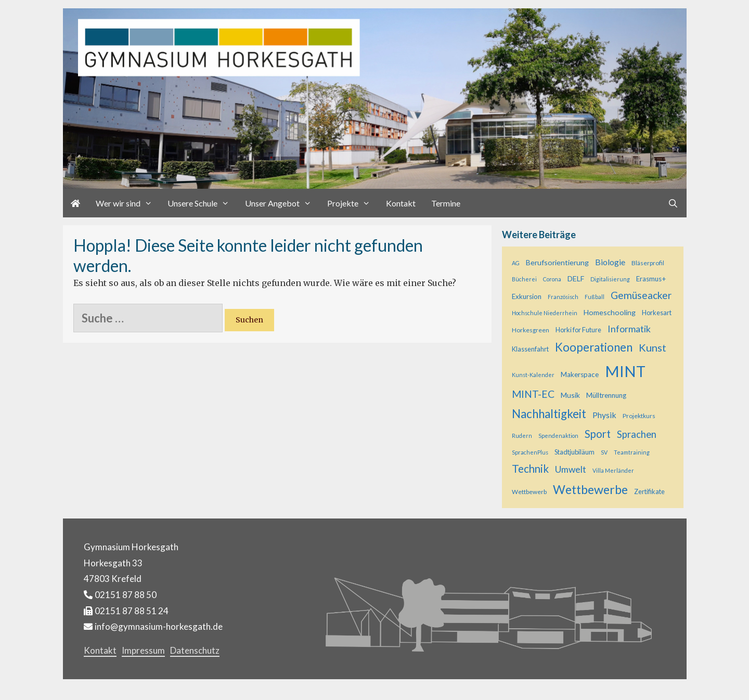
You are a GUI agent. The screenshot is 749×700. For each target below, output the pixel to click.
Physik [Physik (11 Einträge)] (604, 415)
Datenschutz (195, 650)
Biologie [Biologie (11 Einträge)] (610, 262)
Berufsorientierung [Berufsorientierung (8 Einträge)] (557, 262)
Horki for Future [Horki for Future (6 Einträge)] (578, 330)
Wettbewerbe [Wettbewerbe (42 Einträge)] (590, 489)
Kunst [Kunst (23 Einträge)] (653, 347)
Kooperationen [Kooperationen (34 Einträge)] (594, 347)
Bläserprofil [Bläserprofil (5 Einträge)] (648, 263)
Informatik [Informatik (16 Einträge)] (629, 329)
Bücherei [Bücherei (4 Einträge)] (524, 279)
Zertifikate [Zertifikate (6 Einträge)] (649, 491)
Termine (446, 203)
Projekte (353, 203)
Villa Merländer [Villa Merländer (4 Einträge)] (613, 470)
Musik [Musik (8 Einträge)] (570, 395)
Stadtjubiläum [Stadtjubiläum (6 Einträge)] (574, 452)
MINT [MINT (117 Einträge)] (625, 371)
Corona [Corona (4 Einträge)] (552, 279)
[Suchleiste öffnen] (673, 203)
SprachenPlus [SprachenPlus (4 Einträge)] (530, 452)
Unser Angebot (282, 203)
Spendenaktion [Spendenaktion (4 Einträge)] (558, 436)
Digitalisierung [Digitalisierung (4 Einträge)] (610, 279)
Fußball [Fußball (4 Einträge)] (595, 297)
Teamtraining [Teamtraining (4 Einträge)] (632, 452)
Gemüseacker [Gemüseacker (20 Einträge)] (641, 295)
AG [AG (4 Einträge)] (516, 263)
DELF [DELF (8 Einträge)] (576, 278)
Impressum (143, 650)
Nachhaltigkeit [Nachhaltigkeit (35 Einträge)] (549, 414)
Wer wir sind (128, 203)
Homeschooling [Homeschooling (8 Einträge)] (610, 312)
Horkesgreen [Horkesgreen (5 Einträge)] (531, 330)
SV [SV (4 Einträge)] (604, 452)
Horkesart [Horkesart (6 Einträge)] (657, 313)
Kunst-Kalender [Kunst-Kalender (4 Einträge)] (533, 375)
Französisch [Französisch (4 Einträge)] (563, 297)
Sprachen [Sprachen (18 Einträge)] (637, 434)
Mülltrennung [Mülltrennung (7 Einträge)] (606, 395)
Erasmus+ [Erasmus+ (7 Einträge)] (651, 279)
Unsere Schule (202, 203)
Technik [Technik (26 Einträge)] (530, 469)
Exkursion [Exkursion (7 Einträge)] (527, 296)
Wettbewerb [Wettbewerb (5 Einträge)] (529, 492)
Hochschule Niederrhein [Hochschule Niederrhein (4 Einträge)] (545, 313)
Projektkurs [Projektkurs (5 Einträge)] (639, 416)
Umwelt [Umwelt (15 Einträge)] (571, 469)
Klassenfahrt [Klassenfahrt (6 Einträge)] (530, 349)
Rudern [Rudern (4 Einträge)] (522, 436)
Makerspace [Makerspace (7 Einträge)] (580, 374)
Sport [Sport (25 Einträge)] (598, 434)
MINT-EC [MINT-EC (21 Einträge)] (533, 394)
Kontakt (401, 203)
